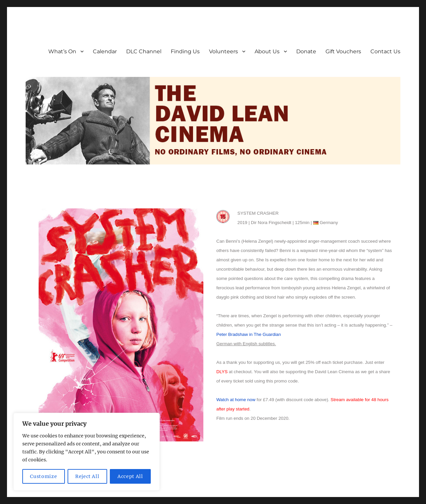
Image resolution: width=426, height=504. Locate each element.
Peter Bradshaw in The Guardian (249, 334)
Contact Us (385, 51)
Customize (43, 476)
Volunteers (223, 51)
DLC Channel (144, 51)
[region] (87, 452)
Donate (306, 51)
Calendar (105, 51)
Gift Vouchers (343, 51)
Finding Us (185, 51)
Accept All (130, 476)
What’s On (62, 51)
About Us (267, 51)
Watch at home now (236, 400)
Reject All (87, 476)
